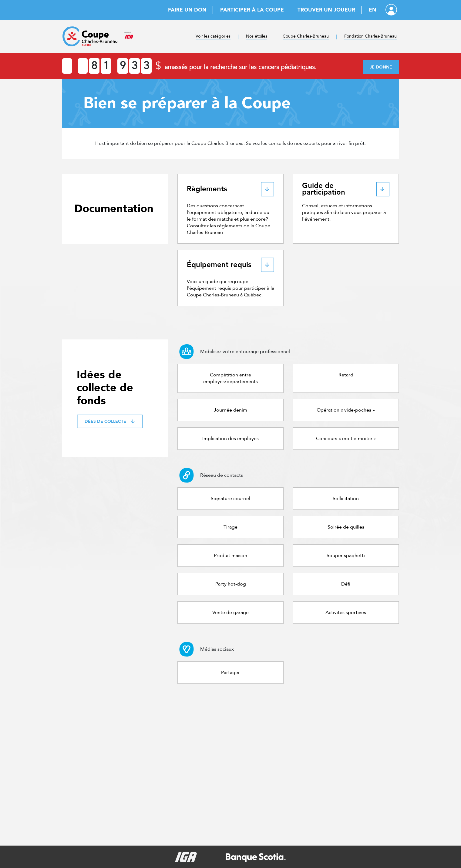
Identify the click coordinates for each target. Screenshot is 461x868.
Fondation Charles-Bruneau (370, 36)
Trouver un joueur (326, 10)
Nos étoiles (257, 36)
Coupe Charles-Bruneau (306, 36)
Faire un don (187, 10)
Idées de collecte (110, 421)
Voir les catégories (213, 36)
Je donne (381, 67)
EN (373, 10)
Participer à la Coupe (252, 10)
